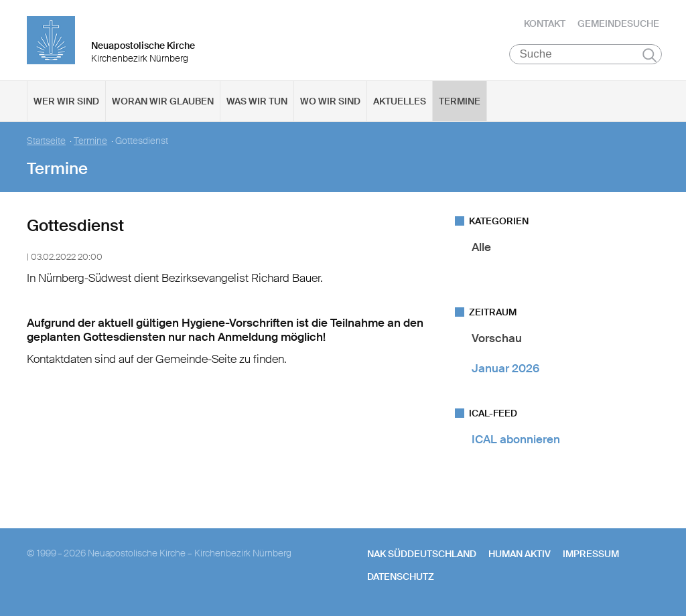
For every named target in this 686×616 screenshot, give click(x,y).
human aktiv (520, 554)
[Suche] (586, 54)
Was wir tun (257, 101)
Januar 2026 (505, 368)
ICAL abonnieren (516, 439)
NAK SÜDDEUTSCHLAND (422, 554)
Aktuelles (400, 101)
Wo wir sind (330, 101)
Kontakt (545, 23)
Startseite (46, 141)
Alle (481, 247)
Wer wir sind (66, 101)
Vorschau (497, 338)
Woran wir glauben (163, 101)
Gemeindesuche (618, 23)
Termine (460, 101)
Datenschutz (401, 576)
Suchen (649, 55)
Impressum (591, 554)
